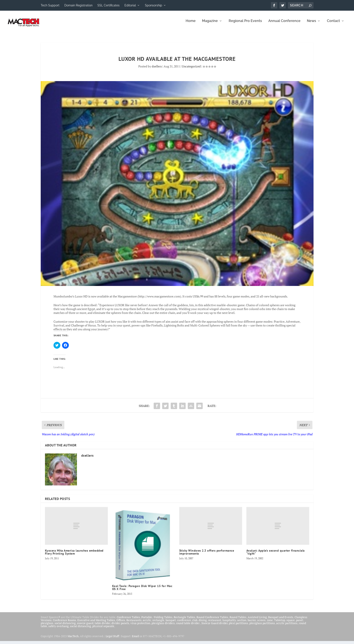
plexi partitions (238, 626)
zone (270, 623)
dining (203, 623)
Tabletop (280, 623)
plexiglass (47, 626)
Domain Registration (78, 5)
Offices (121, 623)
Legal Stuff (112, 639)
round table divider (188, 626)
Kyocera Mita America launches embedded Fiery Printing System (74, 555)
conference (184, 623)
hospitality (229, 623)
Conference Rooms (64, 623)
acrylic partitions (287, 626)
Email (136, 639)
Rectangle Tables (184, 620)
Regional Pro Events (245, 24)
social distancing (65, 626)
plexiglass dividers (163, 626)
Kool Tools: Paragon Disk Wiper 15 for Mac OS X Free (142, 590)
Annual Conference (284, 24)
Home (191, 24)
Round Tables (238, 620)
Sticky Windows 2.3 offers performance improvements (207, 555)
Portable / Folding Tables (157, 620)
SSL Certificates (108, 5)
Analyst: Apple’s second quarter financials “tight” (276, 555)
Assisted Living (257, 620)
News (311, 24)
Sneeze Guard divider (215, 626)
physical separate (103, 629)
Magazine (210, 24)
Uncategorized (191, 69)
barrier (252, 623)
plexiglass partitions (262, 626)
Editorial (130, 5)
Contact (333, 24)
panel (300, 623)
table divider (102, 626)
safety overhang (59, 629)
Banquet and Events (281, 620)
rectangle (158, 623)
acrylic (147, 623)
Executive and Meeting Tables (96, 623)
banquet (171, 623)
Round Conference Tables (212, 620)
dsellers (157, 69)
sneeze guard (85, 626)
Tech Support (50, 5)
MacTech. (73, 639)
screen (261, 623)
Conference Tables (128, 620)
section (242, 623)
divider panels (120, 626)
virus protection (140, 626)
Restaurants (134, 623)
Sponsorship (154, 5)
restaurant (215, 623)
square (291, 623)
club (195, 623)
